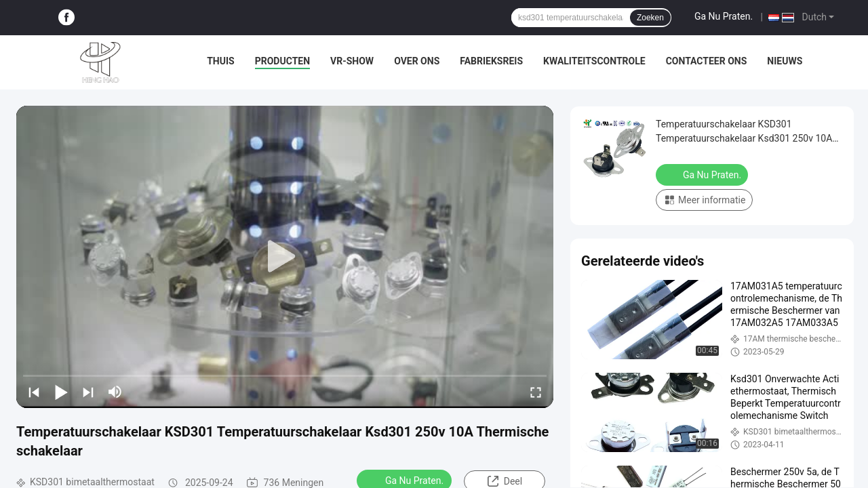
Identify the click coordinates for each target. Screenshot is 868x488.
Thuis (221, 61)
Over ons (417, 61)
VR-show (352, 61)
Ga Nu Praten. (724, 16)
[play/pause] (61, 392)
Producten (282, 61)
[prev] (34, 392)
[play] (285, 257)
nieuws (785, 61)
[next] (88, 392)
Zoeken (650, 18)
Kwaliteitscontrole (594, 61)
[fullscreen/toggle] (536, 392)
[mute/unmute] (115, 392)
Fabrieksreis (491, 61)
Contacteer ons (707, 61)
